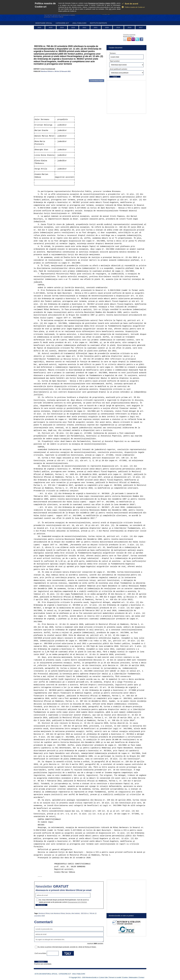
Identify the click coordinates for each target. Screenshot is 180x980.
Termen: (113, 53)
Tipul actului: (115, 61)
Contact (142, 977)
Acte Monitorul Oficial (58, 913)
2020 (107, 27)
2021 (96, 27)
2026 (39, 27)
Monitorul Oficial (44, 913)
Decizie (68, 913)
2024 (62, 27)
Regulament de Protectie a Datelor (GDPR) (102, 3)
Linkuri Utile (104, 977)
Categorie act (62, 23)
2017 (141, 27)
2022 (84, 27)
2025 (51, 27)
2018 (129, 27)
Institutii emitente (98, 23)
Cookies (125, 977)
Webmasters (133, 977)
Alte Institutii (75, 913)
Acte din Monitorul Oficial (46, 974)
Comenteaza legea (96, 81)
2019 (118, 27)
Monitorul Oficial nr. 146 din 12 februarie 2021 (56, 71)
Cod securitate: (41, 953)
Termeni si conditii (115, 977)
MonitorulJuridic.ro (92, 977)
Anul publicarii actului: (119, 69)
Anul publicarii (79, 23)
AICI (110, 9)
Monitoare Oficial (44, 23)
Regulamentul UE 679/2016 (77, 902)
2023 (73, 27)
